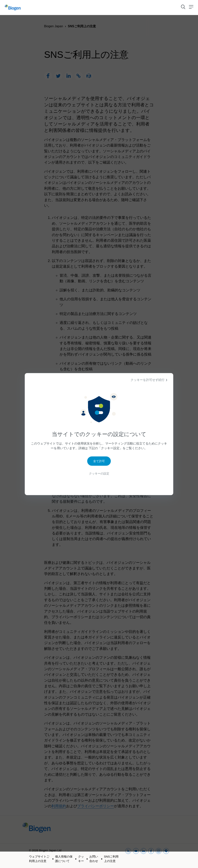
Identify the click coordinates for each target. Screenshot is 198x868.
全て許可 (99, 461)
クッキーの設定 (99, 474)
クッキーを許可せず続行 (149, 380)
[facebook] (151, 856)
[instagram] (159, 856)
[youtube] (136, 856)
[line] (166, 856)
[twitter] (128, 856)
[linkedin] (143, 856)
